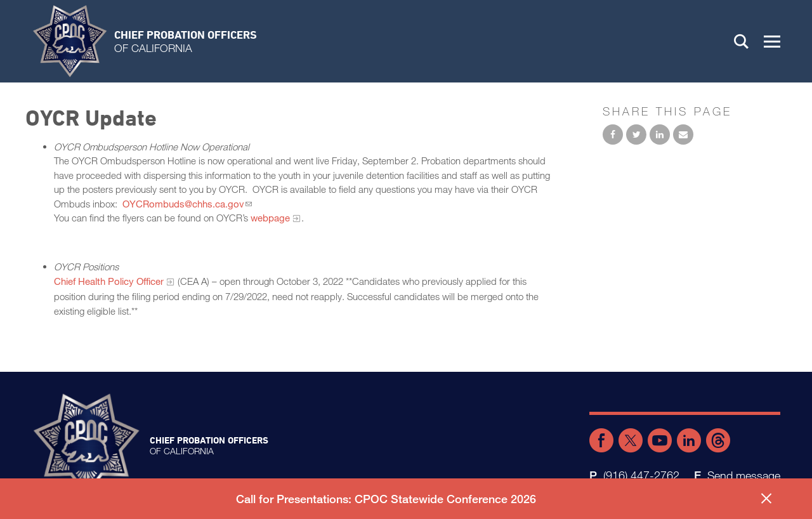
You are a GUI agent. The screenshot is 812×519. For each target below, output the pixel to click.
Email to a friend (683, 135)
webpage (270, 218)
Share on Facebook (613, 135)
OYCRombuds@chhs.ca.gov (183, 204)
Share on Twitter (636, 135)
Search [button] (742, 41)
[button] (772, 41)
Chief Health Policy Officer (109, 281)
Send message (744, 475)
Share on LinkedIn (660, 135)
